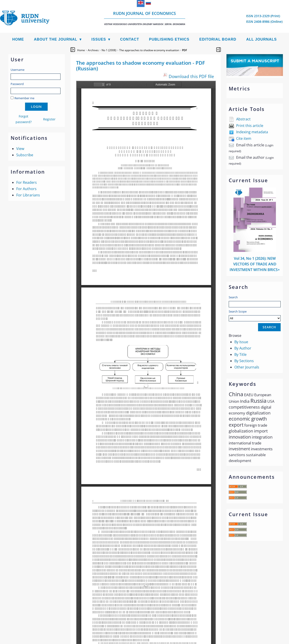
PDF (184, 50)
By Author (243, 348)
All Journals (262, 39)
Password (17, 84)
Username (17, 70)
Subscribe (25, 155)
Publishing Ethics (169, 39)
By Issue (241, 342)
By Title (240, 354)
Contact (130, 39)
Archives (93, 50)
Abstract (243, 119)
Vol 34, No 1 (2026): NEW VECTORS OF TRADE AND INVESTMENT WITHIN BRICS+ (255, 264)
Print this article (250, 126)
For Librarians (28, 195)
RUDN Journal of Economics (145, 18)
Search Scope (255, 315)
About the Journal (56, 39)
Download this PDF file (191, 76)
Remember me (24, 98)
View (20, 149)
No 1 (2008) (109, 50)
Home (18, 39)
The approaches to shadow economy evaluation (149, 50)
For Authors (26, 189)
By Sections (244, 361)
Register (49, 119)
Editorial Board (218, 39)
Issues (99, 39)
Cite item (244, 138)
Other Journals (247, 367)
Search (233, 297)
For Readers (27, 182)
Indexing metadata (252, 132)
